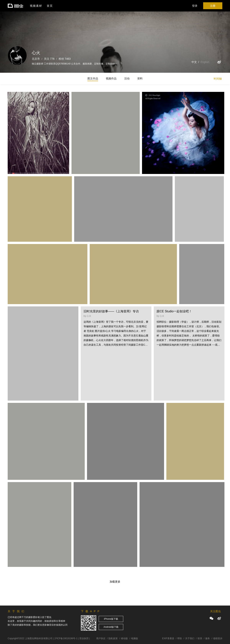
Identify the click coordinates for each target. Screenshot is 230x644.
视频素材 (36, 6)
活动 (127, 78)
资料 (140, 78)
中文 (194, 62)
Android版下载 (111, 627)
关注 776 (49, 59)
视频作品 (111, 78)
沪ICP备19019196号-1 (66, 638)
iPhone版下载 (111, 619)
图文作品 (93, 78)
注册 (213, 6)
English (205, 62)
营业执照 (84, 638)
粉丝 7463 (65, 59)
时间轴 (218, 79)
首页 (50, 6)
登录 (195, 6)
